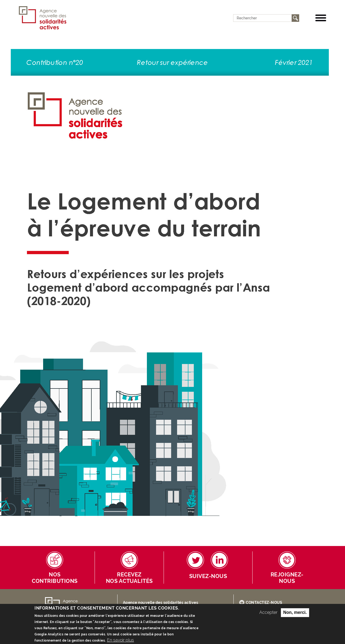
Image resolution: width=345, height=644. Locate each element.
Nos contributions (55, 578)
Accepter (268, 616)
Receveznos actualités (129, 578)
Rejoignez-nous (287, 578)
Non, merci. (295, 616)
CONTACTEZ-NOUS (264, 603)
